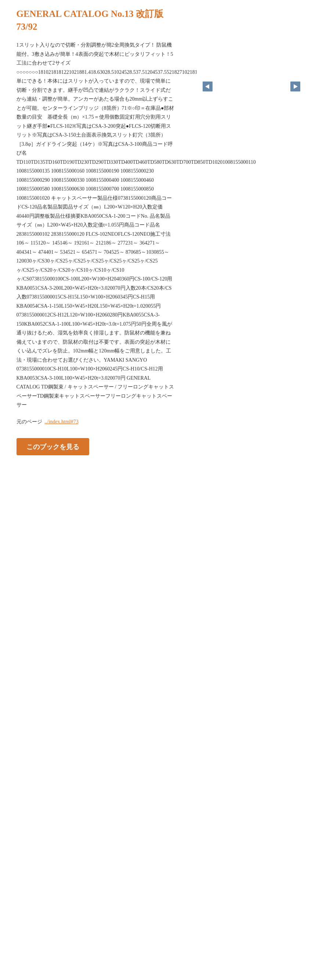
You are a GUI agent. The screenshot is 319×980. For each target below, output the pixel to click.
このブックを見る (53, 446)
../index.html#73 (62, 422)
